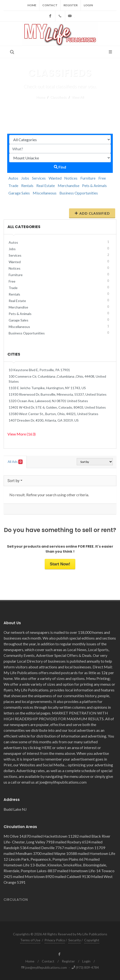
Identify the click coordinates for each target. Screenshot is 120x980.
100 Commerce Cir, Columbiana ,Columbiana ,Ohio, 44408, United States (57, 379)
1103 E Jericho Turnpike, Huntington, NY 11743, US (47, 388)
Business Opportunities (79, 193)
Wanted (55, 178)
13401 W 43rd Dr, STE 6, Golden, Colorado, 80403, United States (57, 407)
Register (71, 5)
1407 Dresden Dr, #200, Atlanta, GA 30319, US (44, 420)
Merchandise (69, 185)
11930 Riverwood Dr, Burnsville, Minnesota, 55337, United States (58, 394)
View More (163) (22, 434)
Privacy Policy (55, 940)
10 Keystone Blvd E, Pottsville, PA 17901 (39, 370)
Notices (71, 178)
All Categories (24, 227)
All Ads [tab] (15, 462)
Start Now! (60, 564)
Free (102, 178)
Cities (14, 354)
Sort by (13, 481)
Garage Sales (19, 193)
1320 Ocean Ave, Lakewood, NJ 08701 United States (48, 401)
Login (88, 5)
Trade (13, 185)
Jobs (25, 178)
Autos (13, 178)
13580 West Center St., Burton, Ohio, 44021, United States (54, 414)
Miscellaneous (45, 193)
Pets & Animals (94, 185)
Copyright (92, 940)
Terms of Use (30, 940)
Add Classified (92, 213)
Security (75, 940)
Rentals (27, 185)
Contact (50, 5)
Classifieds (58, 97)
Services (39, 178)
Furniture (88, 178)
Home (32, 5)
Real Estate (46, 185)
